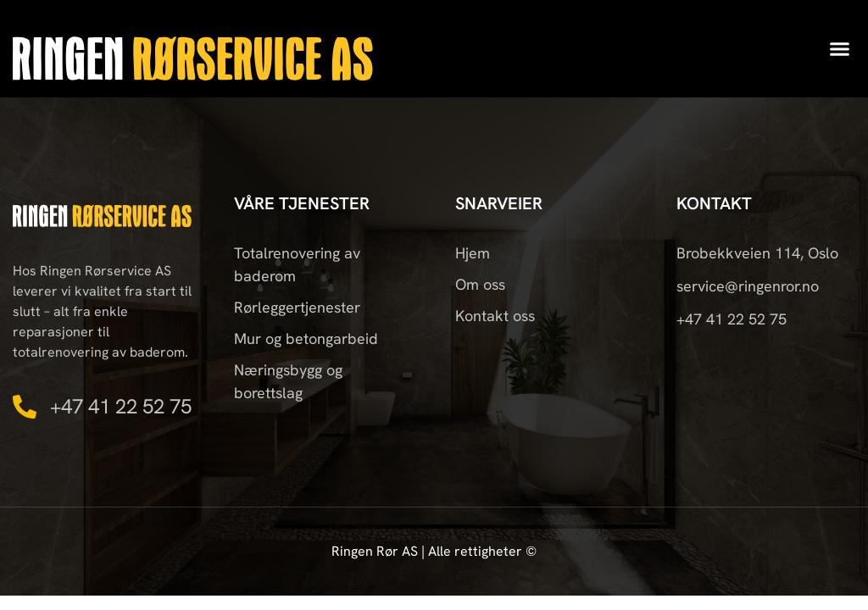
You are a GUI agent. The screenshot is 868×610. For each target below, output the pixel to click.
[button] (840, 49)
